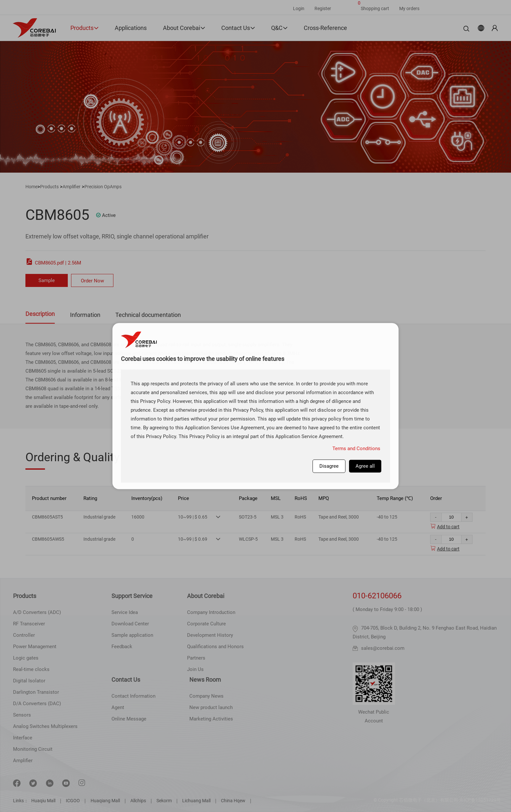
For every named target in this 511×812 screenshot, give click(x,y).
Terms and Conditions (356, 448)
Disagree (329, 466)
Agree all (365, 466)
